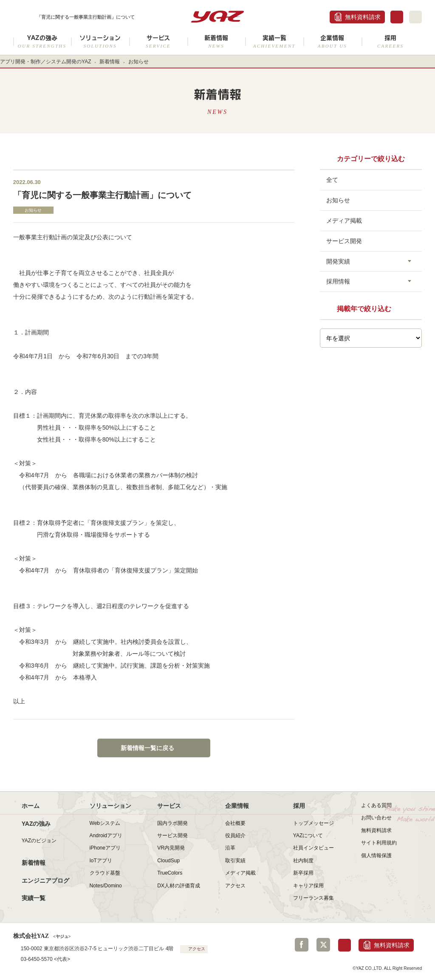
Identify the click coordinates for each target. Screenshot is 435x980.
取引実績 (235, 861)
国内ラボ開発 (172, 823)
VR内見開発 (171, 848)
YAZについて (308, 836)
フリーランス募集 (314, 898)
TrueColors (170, 873)
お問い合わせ (376, 818)
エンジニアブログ (45, 881)
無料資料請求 (363, 17)
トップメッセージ (314, 823)
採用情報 (338, 281)
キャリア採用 (308, 886)
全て (332, 180)
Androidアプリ (106, 836)
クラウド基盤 (105, 873)
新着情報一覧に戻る (147, 748)
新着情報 (216, 41)
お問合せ (397, 17)
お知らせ (138, 62)
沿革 (230, 848)
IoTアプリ (101, 861)
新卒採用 (303, 873)
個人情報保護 (376, 855)
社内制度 (303, 861)
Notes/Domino (106, 886)
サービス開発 (344, 241)
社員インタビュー (314, 848)
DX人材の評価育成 (179, 886)
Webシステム (105, 823)
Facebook (302, 945)
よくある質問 (376, 805)
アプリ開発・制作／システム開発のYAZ (46, 62)
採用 (391, 41)
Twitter (323, 945)
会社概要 (235, 823)
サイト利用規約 (379, 843)
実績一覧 (274, 41)
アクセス (235, 886)
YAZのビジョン (39, 841)
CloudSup (168, 861)
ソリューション (100, 41)
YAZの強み (42, 41)
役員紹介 (235, 836)
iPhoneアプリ (105, 848)
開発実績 (338, 261)
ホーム (31, 806)
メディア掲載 (344, 221)
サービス (158, 41)
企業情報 (332, 41)
